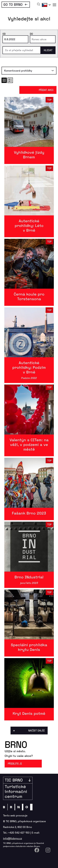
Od (4, 34)
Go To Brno (13, 4)
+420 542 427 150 (19, 833)
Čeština (46, 5)
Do (31, 34)
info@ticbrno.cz (13, 838)
